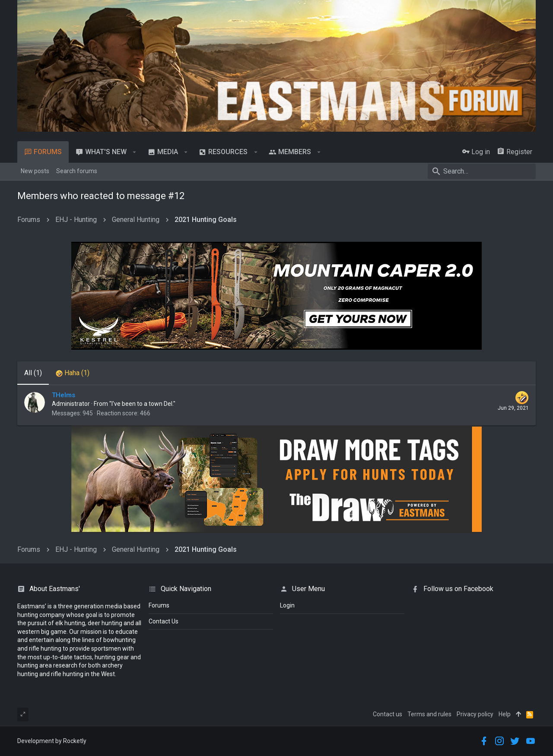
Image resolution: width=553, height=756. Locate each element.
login (287, 605)
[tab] (73, 373)
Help (505, 714)
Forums (159, 605)
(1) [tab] (33, 373)
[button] (135, 152)
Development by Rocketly (52, 741)
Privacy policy (475, 714)
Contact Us (164, 621)
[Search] (482, 171)
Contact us (388, 714)
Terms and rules (429, 714)
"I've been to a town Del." (142, 404)
